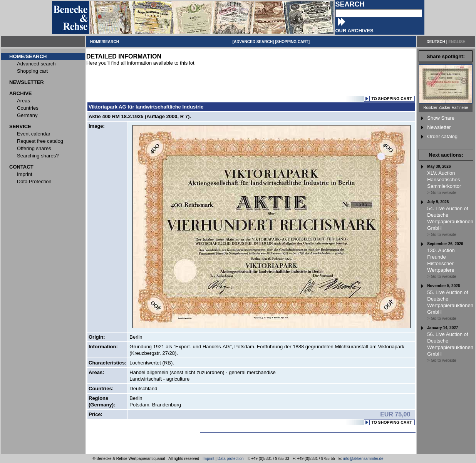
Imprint (209, 459)
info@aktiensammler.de (363, 459)
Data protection (231, 459)
